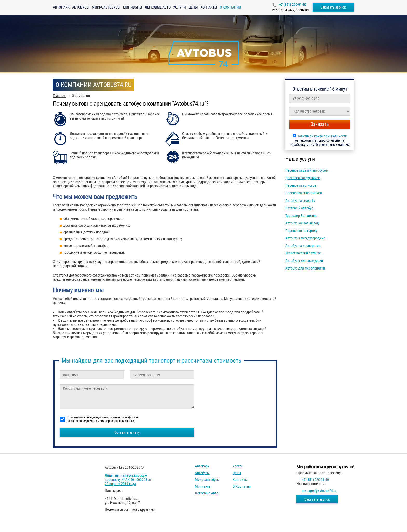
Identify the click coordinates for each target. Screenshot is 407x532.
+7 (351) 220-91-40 (292, 5)
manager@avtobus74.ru (319, 490)
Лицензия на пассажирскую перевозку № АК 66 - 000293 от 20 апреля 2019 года (128, 480)
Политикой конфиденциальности (322, 136)
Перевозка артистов (301, 185)
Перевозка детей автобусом (307, 170)
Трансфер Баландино (301, 216)
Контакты (209, 7)
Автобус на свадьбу (300, 201)
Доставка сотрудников (303, 178)
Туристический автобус (303, 253)
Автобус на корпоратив (303, 246)
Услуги (179, 7)
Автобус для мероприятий (305, 268)
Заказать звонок (333, 7)
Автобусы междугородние (305, 238)
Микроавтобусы (106, 7)
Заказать (320, 124)
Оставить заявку (127, 432)
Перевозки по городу (301, 231)
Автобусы (81, 7)
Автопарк (61, 7)
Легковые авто (158, 7)
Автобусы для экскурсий (304, 261)
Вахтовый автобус (299, 208)
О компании (242, 486)
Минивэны (133, 7)
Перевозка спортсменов (304, 193)
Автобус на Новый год (302, 223)
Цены (193, 7)
